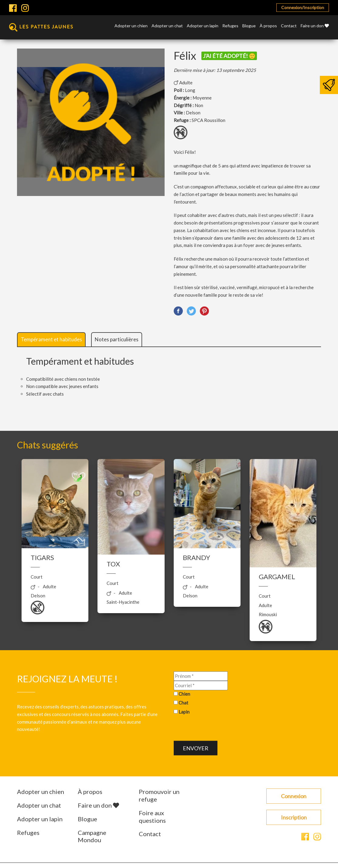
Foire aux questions (152, 817)
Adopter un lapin (203, 26)
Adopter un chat (167, 26)
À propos (268, 26)
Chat (183, 703)
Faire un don (315, 26)
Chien (184, 694)
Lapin (184, 712)
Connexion (294, 796)
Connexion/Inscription (303, 7)
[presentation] (220, 729)
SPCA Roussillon (208, 120)
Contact (289, 26)
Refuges (230, 26)
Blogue (249, 26)
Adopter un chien (131, 26)
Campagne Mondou (92, 836)
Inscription (294, 817)
